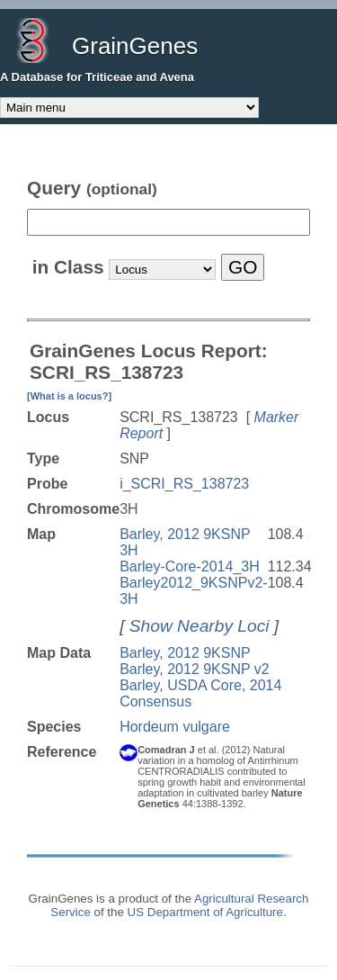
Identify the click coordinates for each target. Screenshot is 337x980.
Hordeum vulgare (175, 727)
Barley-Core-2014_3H (190, 566)
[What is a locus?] (69, 396)
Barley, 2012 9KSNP (185, 653)
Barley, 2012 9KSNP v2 (195, 669)
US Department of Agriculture (205, 912)
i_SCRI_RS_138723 (184, 484)
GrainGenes (135, 46)
